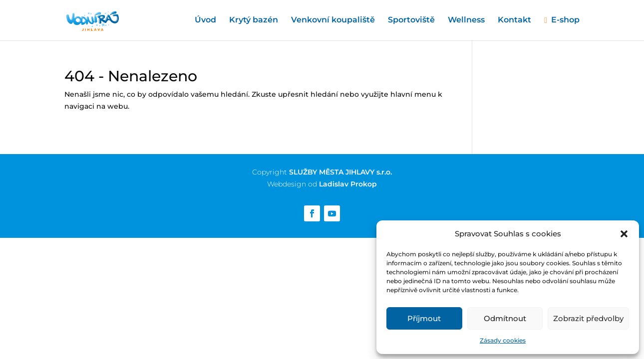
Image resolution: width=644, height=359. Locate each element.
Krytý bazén (254, 20)
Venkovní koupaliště (333, 20)
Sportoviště (411, 20)
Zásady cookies (503, 340)
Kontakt (514, 20)
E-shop (565, 20)
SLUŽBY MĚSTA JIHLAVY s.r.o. (340, 172)
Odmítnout (505, 318)
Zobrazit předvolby (588, 318)
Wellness (466, 20)
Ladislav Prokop (348, 184)
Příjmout (424, 318)
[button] (624, 234)
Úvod (205, 20)
